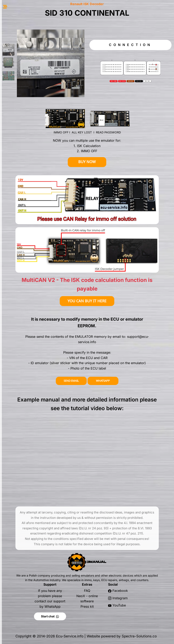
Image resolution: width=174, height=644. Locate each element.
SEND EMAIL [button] (71, 381)
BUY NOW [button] (87, 162)
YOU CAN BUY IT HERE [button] (87, 301)
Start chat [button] (50, 616)
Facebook (120, 591)
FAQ (87, 591)
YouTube (119, 605)
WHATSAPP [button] (103, 381)
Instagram (120, 598)
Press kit (87, 606)
